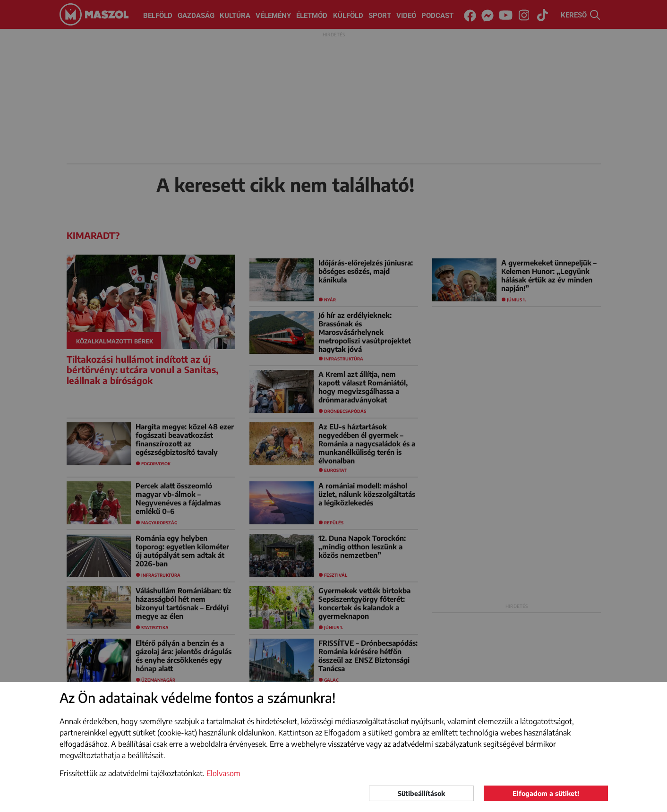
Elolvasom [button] (223, 773)
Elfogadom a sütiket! (546, 793)
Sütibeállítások (421, 793)
